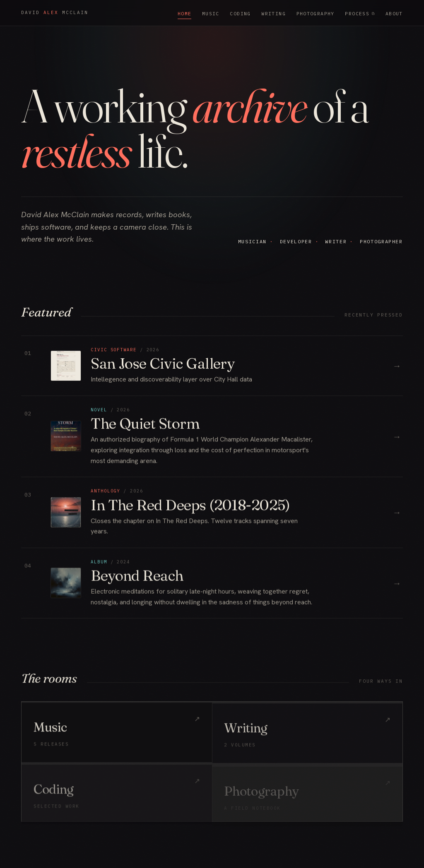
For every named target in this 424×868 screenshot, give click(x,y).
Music (211, 13)
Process (360, 13)
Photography (316, 13)
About (394, 13)
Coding (240, 13)
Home (185, 13)
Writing (273, 13)
